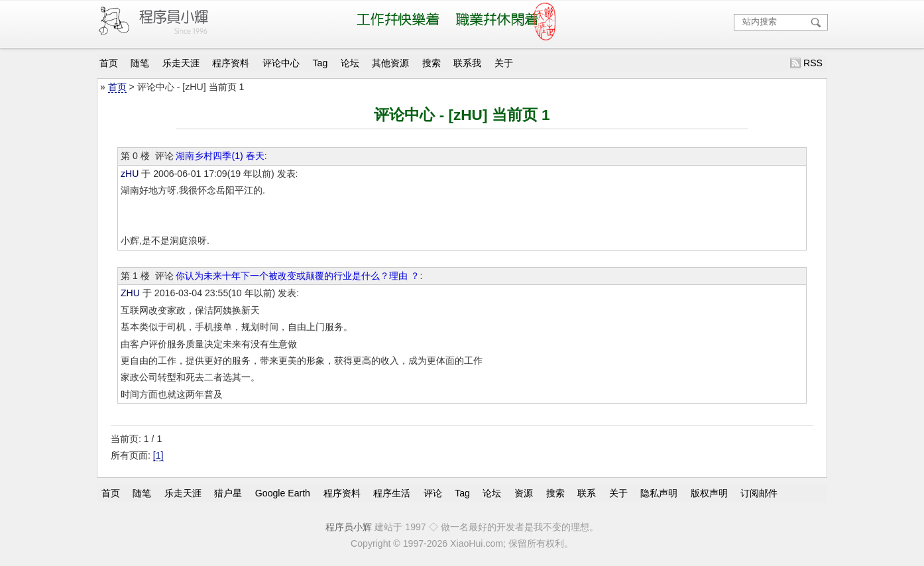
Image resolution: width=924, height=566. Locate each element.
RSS (813, 63)
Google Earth (283, 492)
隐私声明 (659, 492)
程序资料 (231, 63)
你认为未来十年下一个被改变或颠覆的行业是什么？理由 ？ (298, 276)
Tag (320, 63)
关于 (504, 63)
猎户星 (228, 492)
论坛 (350, 63)
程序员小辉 (349, 527)
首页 (109, 63)
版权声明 (709, 492)
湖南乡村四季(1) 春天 (220, 156)
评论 (433, 492)
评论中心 (281, 63)
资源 (524, 492)
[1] (158, 455)
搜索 (432, 63)
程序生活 (392, 492)
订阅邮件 (759, 492)
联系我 (467, 63)
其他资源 (390, 63)
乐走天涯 (181, 63)
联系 (587, 492)
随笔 (140, 63)
